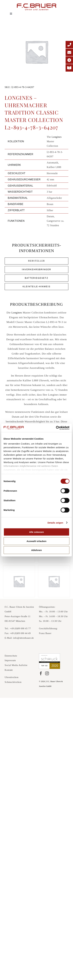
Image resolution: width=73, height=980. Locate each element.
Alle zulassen (36, 532)
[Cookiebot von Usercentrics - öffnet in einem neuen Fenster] (56, 428)
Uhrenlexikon (12, 677)
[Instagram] (47, 673)
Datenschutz (11, 656)
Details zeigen (55, 523)
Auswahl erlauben (36, 541)
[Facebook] (41, 673)
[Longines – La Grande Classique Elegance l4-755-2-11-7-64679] (54, 581)
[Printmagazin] (69, 68)
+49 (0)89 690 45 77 (20, 628)
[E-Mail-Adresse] (69, 52)
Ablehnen (36, 550)
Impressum (10, 660)
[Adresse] (69, 60)
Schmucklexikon (13, 682)
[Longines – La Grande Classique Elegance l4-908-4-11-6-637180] (19, 581)
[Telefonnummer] (69, 45)
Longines (57, 137)
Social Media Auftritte (16, 665)
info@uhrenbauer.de (23, 638)
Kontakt (9, 670)
